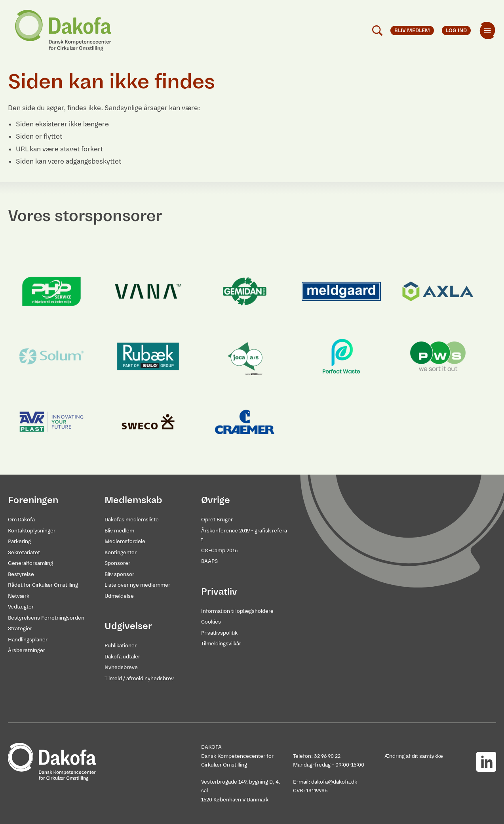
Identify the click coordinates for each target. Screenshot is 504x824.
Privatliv (219, 591)
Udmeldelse (119, 596)
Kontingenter (121, 552)
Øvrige (216, 500)
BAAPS (209, 561)
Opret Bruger (217, 520)
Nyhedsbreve (121, 667)
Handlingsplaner (28, 640)
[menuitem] (487, 31)
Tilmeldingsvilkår (221, 644)
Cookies (211, 622)
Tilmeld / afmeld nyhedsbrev (139, 678)
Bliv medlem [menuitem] (412, 30)
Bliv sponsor (119, 574)
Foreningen (33, 500)
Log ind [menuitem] (456, 30)
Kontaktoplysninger (32, 531)
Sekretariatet (24, 552)
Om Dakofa (21, 520)
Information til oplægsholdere (237, 611)
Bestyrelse (21, 574)
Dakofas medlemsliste (132, 520)
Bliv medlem (119, 531)
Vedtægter (21, 607)
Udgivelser (128, 626)
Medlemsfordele (125, 541)
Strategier (20, 628)
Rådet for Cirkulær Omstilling (43, 585)
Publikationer (121, 646)
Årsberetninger (27, 650)
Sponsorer (117, 563)
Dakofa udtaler (122, 657)
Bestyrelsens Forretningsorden (46, 618)
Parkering (19, 541)
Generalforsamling (30, 563)
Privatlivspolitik (219, 633)
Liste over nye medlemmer (137, 585)
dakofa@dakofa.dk (334, 782)
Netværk (19, 596)
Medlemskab (133, 500)
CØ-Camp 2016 (219, 550)
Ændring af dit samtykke (414, 756)
